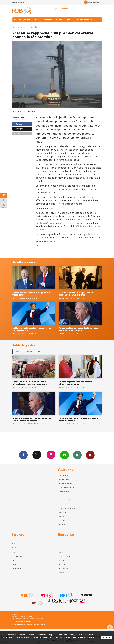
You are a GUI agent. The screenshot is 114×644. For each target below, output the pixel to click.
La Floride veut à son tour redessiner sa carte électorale (32, 329)
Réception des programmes (68, 544)
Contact (61, 573)
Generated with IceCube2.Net (36, 624)
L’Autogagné (63, 512)
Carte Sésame (63, 548)
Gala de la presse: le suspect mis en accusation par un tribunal (76, 294)
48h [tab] (17, 351)
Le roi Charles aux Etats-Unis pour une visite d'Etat (31, 294)
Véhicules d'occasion (19, 540)
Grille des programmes (66, 488)
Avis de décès (16, 569)
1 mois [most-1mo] (39, 351)
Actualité (22, 27)
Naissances (62, 504)
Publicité (61, 552)
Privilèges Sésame (18, 548)
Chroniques (60, 20)
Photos (37, 20)
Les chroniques (64, 479)
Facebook (23, 455)
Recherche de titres (65, 483)
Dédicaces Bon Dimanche (67, 500)
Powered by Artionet (19, 624)
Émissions (47, 20)
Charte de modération (66, 569)
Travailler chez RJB (64, 556)
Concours (62, 524)
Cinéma (15, 544)
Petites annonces (18, 556)
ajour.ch (17, 20)
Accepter (106, 637)
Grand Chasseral (64, 492)
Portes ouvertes (84, 20)
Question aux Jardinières (67, 508)
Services (71, 20)
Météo (14, 552)
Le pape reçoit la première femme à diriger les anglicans (76, 383)
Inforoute (15, 560)
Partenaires (62, 560)
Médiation (62, 564)
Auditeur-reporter (92, 2)
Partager (18, 124)
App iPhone (77, 455)
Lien (17, 134)
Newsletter (62, 577)
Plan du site (39, 619)
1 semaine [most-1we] (28, 351)
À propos (61, 540)
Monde (34, 27)
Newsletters (64, 455)
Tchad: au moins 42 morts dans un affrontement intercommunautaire (30, 383)
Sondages (62, 520)
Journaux (28, 20)
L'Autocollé (62, 516)
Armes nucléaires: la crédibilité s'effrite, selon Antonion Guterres (79, 329)
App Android (90, 455)
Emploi (14, 564)
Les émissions (63, 475)
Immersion (62, 496)
